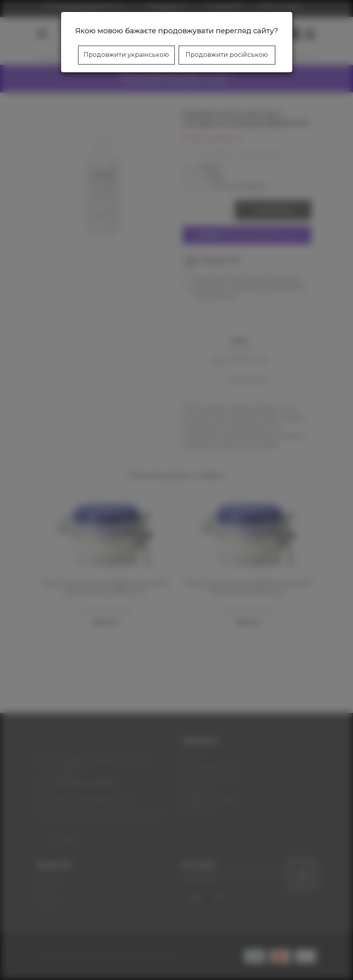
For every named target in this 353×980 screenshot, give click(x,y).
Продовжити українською (126, 55)
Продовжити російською (227, 55)
